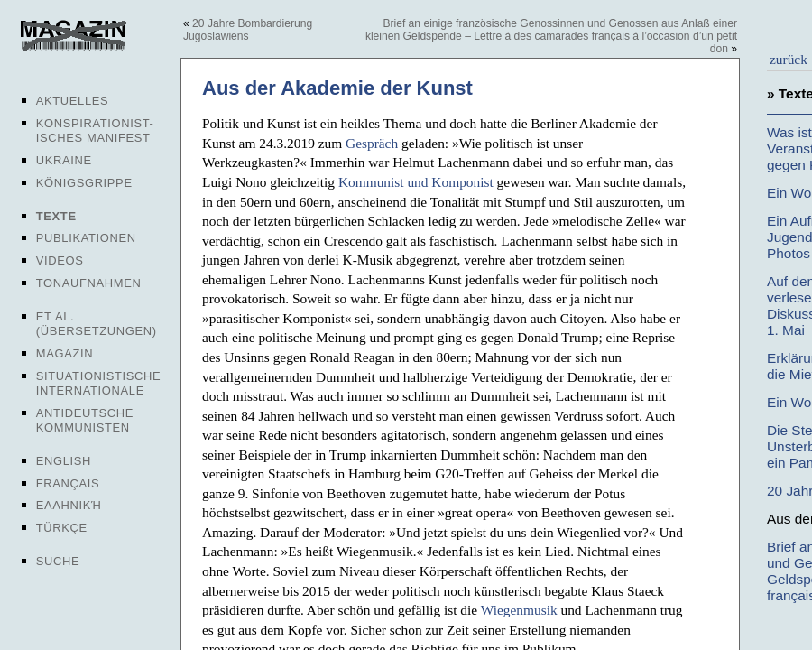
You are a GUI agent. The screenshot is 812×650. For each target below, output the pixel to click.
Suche (58, 561)
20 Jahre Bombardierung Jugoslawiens (248, 30)
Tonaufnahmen (89, 283)
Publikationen (86, 238)
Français (68, 483)
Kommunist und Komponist (416, 182)
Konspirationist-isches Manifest (95, 130)
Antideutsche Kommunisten (85, 420)
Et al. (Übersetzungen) (97, 324)
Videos (60, 260)
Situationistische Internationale (99, 383)
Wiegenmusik (519, 610)
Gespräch (372, 143)
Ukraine (64, 160)
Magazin (65, 353)
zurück (789, 59)
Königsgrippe (84, 183)
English (64, 461)
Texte (56, 216)
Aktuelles (73, 101)
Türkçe (62, 528)
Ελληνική (69, 505)
